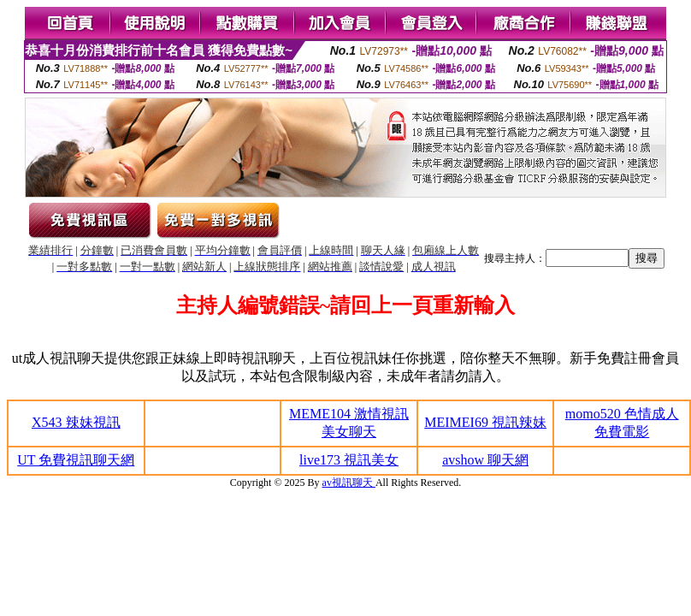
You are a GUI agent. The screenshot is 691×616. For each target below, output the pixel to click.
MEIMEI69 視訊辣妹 (485, 422)
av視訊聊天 (349, 483)
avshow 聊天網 (485, 460)
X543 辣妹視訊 (76, 422)
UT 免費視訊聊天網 (76, 460)
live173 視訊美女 (349, 460)
